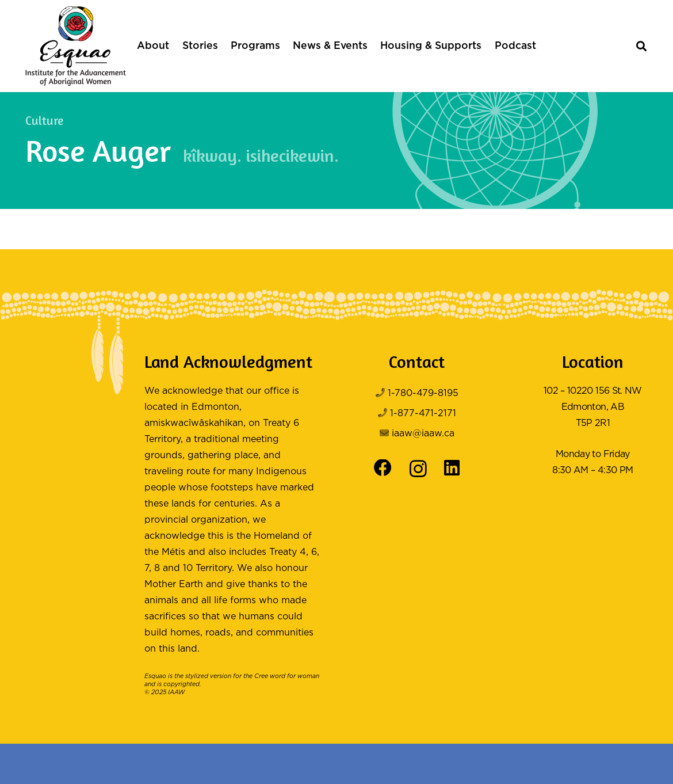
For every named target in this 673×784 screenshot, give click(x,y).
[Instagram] (418, 469)
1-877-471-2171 (423, 414)
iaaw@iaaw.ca (423, 434)
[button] (641, 46)
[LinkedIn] (452, 468)
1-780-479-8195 (423, 393)
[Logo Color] (76, 46)
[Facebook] (383, 468)
